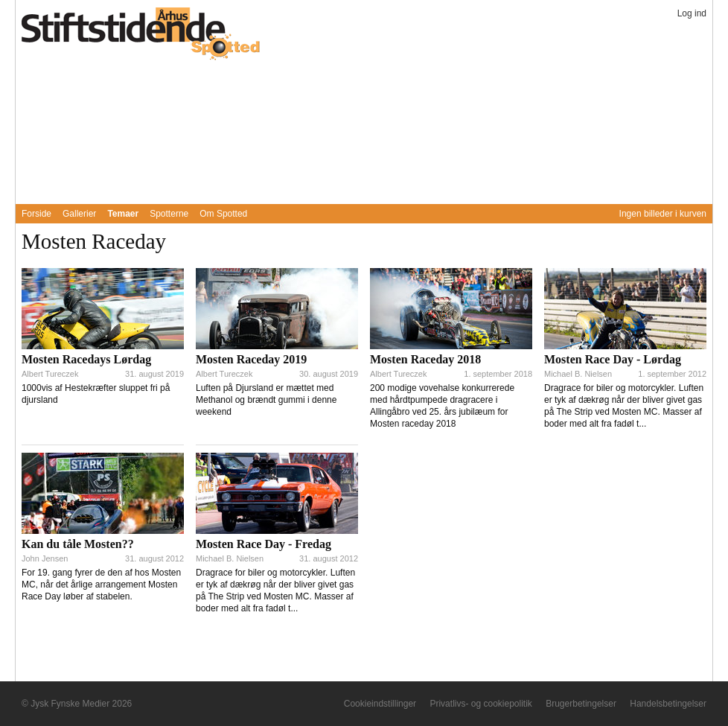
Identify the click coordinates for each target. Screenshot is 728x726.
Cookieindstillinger (380, 704)
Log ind (692, 13)
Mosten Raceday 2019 (251, 359)
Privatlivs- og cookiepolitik (480, 704)
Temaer (123, 214)
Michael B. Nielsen (578, 374)
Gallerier (79, 214)
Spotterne (169, 214)
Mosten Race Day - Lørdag (613, 359)
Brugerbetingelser (581, 704)
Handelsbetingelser (668, 704)
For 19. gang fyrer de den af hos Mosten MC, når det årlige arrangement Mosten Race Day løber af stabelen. (101, 585)
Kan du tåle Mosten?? (78, 544)
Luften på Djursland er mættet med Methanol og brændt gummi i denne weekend (266, 400)
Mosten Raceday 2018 (425, 359)
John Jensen (45, 558)
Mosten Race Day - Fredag (264, 544)
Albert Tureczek (50, 374)
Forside (36, 214)
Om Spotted (223, 214)
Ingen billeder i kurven (663, 214)
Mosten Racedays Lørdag (86, 359)
